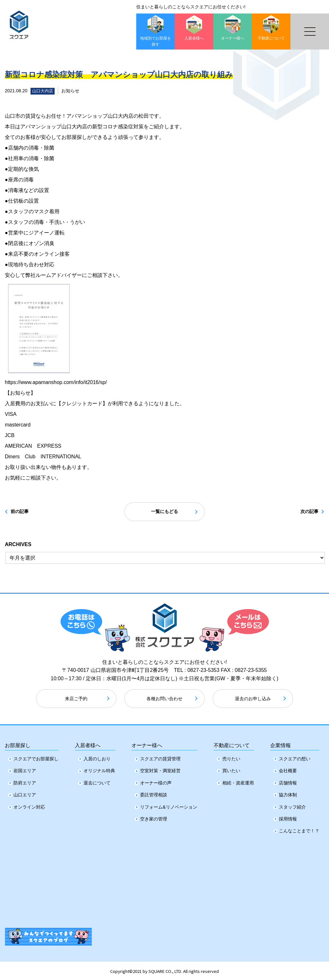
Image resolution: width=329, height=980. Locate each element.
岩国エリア (25, 770)
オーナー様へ (147, 743)
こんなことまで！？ (299, 829)
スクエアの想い (295, 757)
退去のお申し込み (253, 700)
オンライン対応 (29, 806)
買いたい (231, 770)
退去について (97, 782)
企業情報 (280, 743)
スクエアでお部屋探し (36, 757)
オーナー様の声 (156, 782)
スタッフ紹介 (292, 806)
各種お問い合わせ (164, 700)
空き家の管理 (154, 818)
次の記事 (304, 512)
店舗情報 (288, 782)
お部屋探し (18, 743)
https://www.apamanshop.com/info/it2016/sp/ (56, 382)
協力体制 (288, 793)
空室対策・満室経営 (160, 770)
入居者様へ (88, 743)
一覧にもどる (164, 512)
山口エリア (25, 793)
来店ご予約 (76, 700)
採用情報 (288, 818)
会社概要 (288, 770)
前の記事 (25, 512)
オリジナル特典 (99, 770)
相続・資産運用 (238, 782)
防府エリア (25, 782)
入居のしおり (97, 757)
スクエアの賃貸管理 (160, 757)
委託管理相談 (154, 793)
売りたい (231, 757)
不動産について (232, 743)
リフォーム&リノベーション (169, 806)
